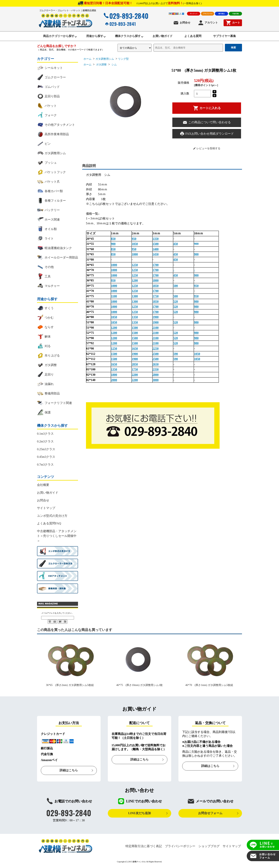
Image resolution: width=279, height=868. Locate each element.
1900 (156, 318)
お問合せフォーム (210, 814)
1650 (135, 350)
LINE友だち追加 (139, 814)
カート (233, 23)
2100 (156, 329)
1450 (156, 255)
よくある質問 (196, 37)
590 (176, 355)
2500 (156, 355)
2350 (156, 370)
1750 (156, 297)
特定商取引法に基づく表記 (144, 847)
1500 (156, 245)
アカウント (208, 23)
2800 (156, 376)
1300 (135, 297)
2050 (135, 365)
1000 (135, 255)
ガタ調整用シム (105, 60)
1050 (135, 245)
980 (196, 302)
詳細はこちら (69, 771)
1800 (156, 282)
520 (176, 302)
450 (176, 245)
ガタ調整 (101, 66)
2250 (156, 350)
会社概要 (43, 486)
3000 (156, 381)
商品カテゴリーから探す (53, 37)
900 (113, 245)
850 (113, 240)
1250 (135, 266)
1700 (156, 266)
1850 (156, 287)
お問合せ (182, 23)
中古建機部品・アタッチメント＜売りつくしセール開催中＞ (57, 537)
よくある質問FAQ (49, 524)
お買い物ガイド (164, 37)
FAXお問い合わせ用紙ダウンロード (207, 135)
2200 (135, 376)
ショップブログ (209, 847)
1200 (135, 282)
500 (176, 287)
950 (134, 240)
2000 (114, 381)
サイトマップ (46, 509)
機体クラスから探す (127, 37)
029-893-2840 (126, 16)
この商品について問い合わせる (207, 123)
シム (114, 66)
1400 (156, 250)
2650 (156, 365)
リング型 (123, 60)
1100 (114, 297)
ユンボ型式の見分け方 (52, 517)
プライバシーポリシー (180, 847)
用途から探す (91, 37)
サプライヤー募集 (230, 37)
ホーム (87, 60)
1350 (156, 240)
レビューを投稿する (207, 149)
